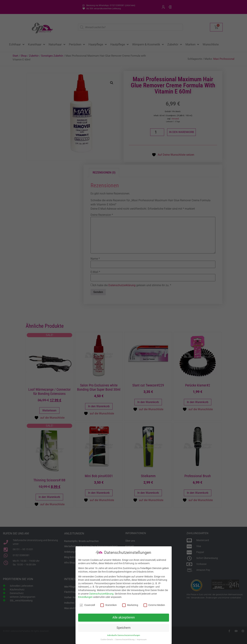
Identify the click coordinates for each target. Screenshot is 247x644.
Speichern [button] (124, 628)
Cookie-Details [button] (107, 640)
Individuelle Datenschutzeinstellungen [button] (124, 635)
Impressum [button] (142, 640)
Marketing (130, 605)
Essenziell (87, 605)
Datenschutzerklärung (101, 594)
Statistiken (109, 605)
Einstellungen (85, 597)
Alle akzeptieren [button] (124, 617)
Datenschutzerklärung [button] (125, 640)
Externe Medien (154, 605)
